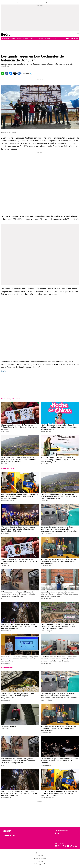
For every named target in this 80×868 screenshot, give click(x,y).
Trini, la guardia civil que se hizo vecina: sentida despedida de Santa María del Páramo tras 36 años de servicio (59, 561)
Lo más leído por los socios (11, 399)
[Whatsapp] (3, 73)
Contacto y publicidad (40, 864)
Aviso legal (40, 861)
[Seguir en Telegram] (63, 846)
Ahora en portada (8, 468)
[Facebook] (7, 73)
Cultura (19, 38)
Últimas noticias (7, 668)
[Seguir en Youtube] (68, 846)
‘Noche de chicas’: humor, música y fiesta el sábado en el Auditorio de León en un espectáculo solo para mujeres (60, 427)
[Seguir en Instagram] (65, 846)
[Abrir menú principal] (78, 34)
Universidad (40, 38)
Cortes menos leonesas (56, 2)
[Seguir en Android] (56, 833)
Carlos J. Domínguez (46, 533)
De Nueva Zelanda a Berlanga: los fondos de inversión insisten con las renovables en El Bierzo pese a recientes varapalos (20, 460)
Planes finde (37, 2)
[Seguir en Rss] (76, 846)
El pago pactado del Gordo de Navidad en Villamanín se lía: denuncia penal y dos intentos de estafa (19, 427)
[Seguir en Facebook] (61, 846)
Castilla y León (56, 38)
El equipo (40, 856)
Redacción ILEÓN (46, 431)
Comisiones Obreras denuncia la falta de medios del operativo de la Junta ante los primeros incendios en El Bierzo (20, 496)
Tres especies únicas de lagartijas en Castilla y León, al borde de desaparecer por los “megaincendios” (18, 696)
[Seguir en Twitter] (59, 846)
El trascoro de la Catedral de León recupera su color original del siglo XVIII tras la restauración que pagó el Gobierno (19, 626)
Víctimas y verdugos (9, 726)
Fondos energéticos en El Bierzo (19, 2)
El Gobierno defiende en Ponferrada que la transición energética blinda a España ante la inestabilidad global (58, 460)
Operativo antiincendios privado (68, 2)
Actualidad (5, 38)
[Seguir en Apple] (58, 833)
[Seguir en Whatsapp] (74, 846)
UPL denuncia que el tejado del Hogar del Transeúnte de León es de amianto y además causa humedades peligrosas (18, 594)
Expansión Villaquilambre (45, 2)
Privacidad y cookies (40, 858)
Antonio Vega (5, 431)
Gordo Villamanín (30, 2)
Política (13, 38)
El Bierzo (48, 38)
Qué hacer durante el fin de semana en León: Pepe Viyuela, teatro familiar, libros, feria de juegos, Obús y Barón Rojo (18, 529)
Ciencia (32, 38)
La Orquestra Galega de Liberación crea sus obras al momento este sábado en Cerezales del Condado (59, 761)
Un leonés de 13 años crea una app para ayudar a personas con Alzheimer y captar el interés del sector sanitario (20, 659)
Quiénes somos (40, 853)
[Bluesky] (11, 73)
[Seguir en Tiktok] (71, 846)
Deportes (3, 371)
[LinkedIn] (19, 73)
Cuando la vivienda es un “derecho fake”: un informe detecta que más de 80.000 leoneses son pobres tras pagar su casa (59, 594)
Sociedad (25, 38)
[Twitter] (15, 73)
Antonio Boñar (5, 729)
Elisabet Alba (5, 464)
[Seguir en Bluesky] (56, 846)
